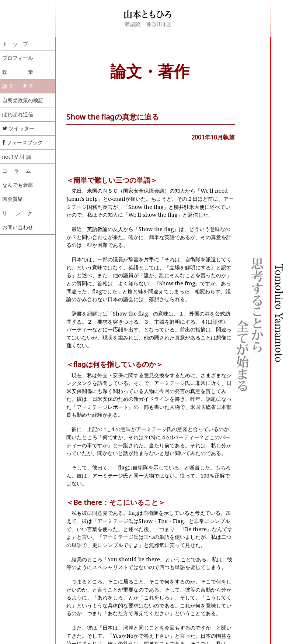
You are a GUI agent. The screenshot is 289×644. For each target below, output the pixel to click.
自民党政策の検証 (23, 100)
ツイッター (18, 128)
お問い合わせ (18, 227)
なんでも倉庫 (18, 185)
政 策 (18, 72)
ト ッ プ (15, 44)
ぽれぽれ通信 (18, 114)
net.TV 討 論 (17, 157)
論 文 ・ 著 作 (18, 86)
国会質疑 (13, 199)
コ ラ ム (17, 171)
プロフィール (18, 58)
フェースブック (22, 142)
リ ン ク (17, 213)
